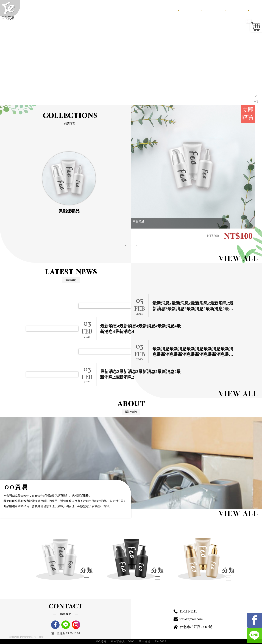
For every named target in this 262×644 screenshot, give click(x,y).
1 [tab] (126, 246)
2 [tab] (131, 246)
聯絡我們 (251, 10)
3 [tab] (136, 246)
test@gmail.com (188, 619)
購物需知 (216, 10)
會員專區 (234, 10)
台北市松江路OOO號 (192, 627)
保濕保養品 (74, 211)
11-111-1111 (185, 611)
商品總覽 (198, 10)
